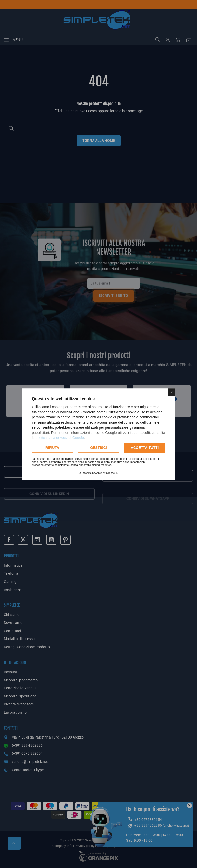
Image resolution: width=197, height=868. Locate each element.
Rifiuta (52, 448)
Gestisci (98, 448)
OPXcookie (85, 473)
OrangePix (112, 473)
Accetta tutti (145, 448)
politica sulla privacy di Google (60, 438)
